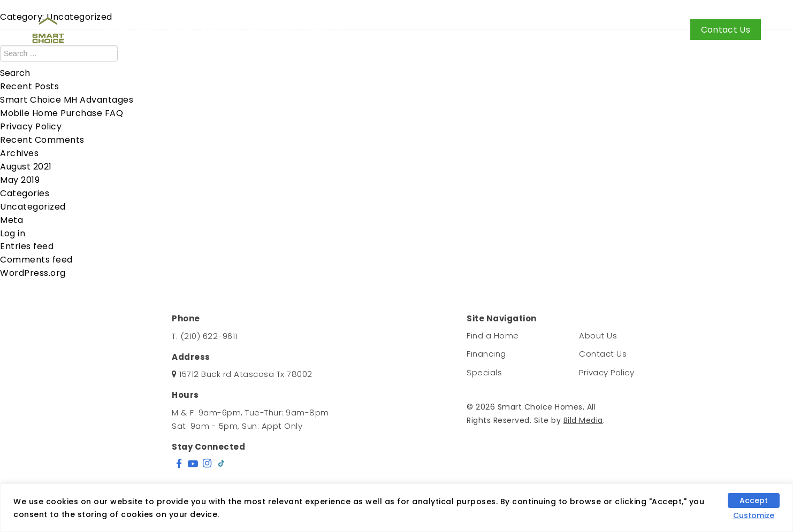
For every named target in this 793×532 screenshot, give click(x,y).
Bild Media (583, 420)
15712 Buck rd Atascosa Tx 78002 (246, 374)
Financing (271, 29)
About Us (322, 29)
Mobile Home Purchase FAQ (62, 113)
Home (115, 29)
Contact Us (726, 30)
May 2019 (20, 180)
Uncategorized (33, 207)
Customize (754, 515)
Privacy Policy (31, 126)
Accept (754, 500)
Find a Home (165, 29)
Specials (221, 29)
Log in (13, 233)
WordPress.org (33, 273)
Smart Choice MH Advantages (67, 100)
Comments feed (36, 260)
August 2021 (26, 167)
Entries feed (27, 246)
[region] (396, 508)
